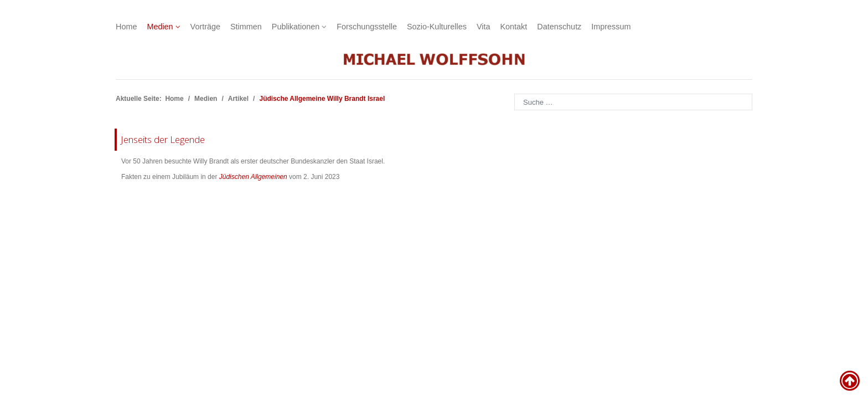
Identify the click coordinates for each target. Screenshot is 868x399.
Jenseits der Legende (163, 139)
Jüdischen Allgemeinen (253, 177)
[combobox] (633, 102)
